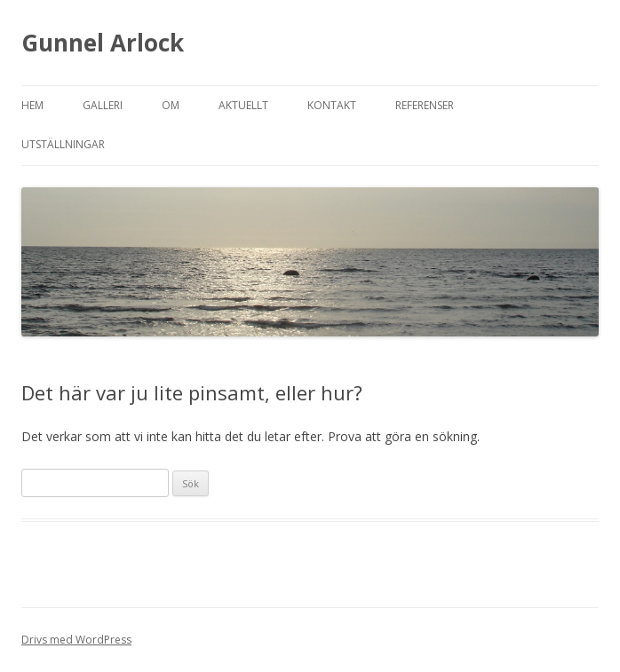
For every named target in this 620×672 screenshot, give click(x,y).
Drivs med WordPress (76, 640)
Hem (32, 105)
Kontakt (332, 105)
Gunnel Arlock (103, 43)
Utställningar (63, 144)
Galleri (103, 105)
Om (171, 105)
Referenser (425, 105)
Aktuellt (243, 105)
